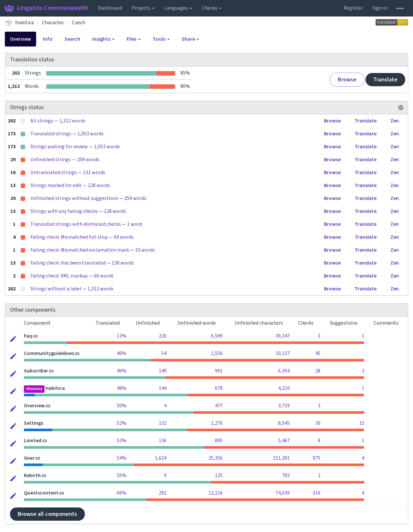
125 (219, 475)
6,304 (284, 371)
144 (163, 388)
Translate (385, 80)
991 (219, 371)
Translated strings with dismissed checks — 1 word (86, 224)
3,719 (284, 406)
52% (122, 423)
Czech (79, 23)
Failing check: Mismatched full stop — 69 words (82, 237)
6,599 (217, 336)
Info (48, 39)
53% (122, 441)
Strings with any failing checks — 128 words (78, 211)
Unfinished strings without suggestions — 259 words (88, 198)
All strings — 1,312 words (58, 121)
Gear (29, 458)
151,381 (281, 458)
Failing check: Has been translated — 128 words (82, 263)
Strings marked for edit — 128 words (70, 185)
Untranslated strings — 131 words (68, 172)
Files (134, 39)
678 (219, 388)
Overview (20, 39)
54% (122, 458)
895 (219, 441)
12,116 (216, 493)
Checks (212, 8)
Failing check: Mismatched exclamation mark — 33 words (93, 250)
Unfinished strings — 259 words (65, 160)
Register (353, 8)
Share (190, 39)
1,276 (217, 423)
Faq (28, 336)
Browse (347, 80)
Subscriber (36, 371)
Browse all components (47, 514)
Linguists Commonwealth (47, 8)
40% (122, 353)
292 (163, 493)
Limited (33, 441)
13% (122, 336)
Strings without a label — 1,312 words (72, 289)
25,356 (216, 458)
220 (163, 336)
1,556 (217, 353)
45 (318, 353)
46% (122, 371)
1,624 (161, 458)
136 (163, 441)
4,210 (284, 388)
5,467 (284, 441)
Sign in (380, 8)
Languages (178, 8)
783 (286, 475)
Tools (161, 39)
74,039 (283, 493)
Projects (143, 8)
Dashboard (110, 8)
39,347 (283, 336)
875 (317, 458)
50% (122, 406)
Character (53, 23)
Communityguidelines (49, 353)
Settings (34, 423)
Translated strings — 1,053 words (67, 134)
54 (164, 353)
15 (362, 423)
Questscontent (41, 493)
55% (122, 475)
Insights (103, 39)
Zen (395, 121)
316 (317, 493)
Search (72, 39)
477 (219, 406)
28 (318, 371)
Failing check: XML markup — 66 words (72, 276)
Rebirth (32, 475)
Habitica (25, 23)
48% (122, 388)
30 (318, 423)
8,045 (284, 423)
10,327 (283, 353)
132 (163, 423)
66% (122, 493)
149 (163, 371)
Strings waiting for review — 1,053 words (75, 147)
